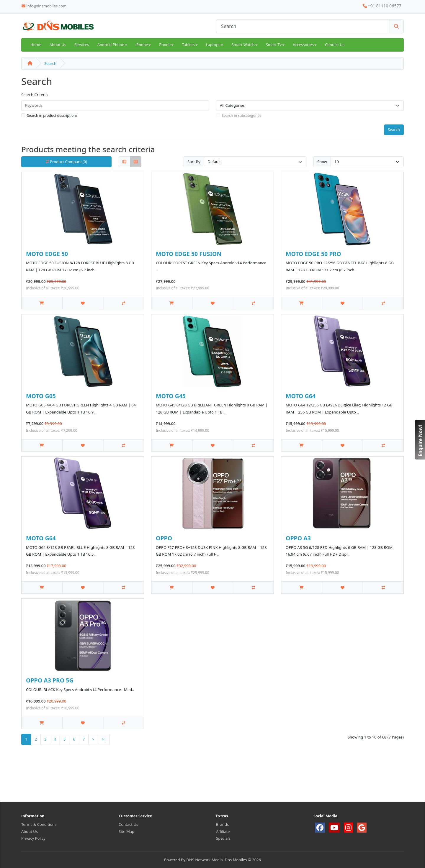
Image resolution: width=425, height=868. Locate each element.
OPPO (164, 538)
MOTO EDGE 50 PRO (313, 254)
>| (104, 739)
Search (50, 63)
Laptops (215, 45)
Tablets (190, 45)
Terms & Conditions (39, 824)
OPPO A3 (298, 538)
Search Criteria (35, 95)
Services (82, 45)
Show (322, 162)
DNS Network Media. (205, 860)
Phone (166, 45)
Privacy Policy (33, 838)
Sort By (194, 162)
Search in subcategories (242, 115)
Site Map (126, 831)
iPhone (143, 45)
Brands (222, 824)
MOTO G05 (41, 396)
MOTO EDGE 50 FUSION (189, 254)
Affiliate (223, 831)
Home (36, 45)
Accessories (305, 45)
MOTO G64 (301, 396)
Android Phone (112, 45)
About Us (58, 45)
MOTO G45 (171, 396)
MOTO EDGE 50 (47, 254)
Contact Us (335, 45)
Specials (223, 838)
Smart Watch (244, 45)
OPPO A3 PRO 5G (50, 680)
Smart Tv (275, 45)
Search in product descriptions (52, 115)
